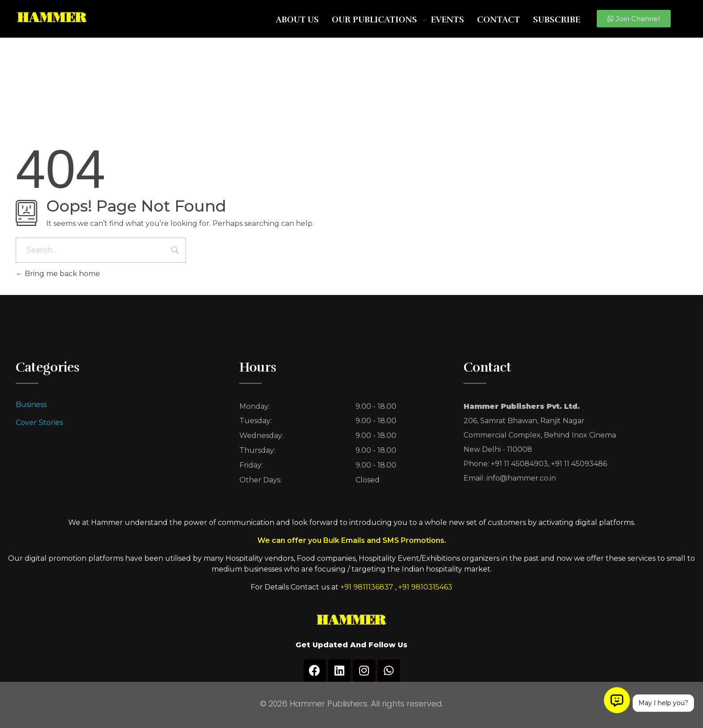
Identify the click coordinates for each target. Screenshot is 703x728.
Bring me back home (58, 274)
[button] (634, 19)
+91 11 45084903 (519, 464)
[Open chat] (617, 700)
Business (31, 405)
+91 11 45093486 (579, 464)
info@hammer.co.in (521, 478)
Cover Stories (39, 422)
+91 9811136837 (367, 587)
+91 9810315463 (425, 587)
